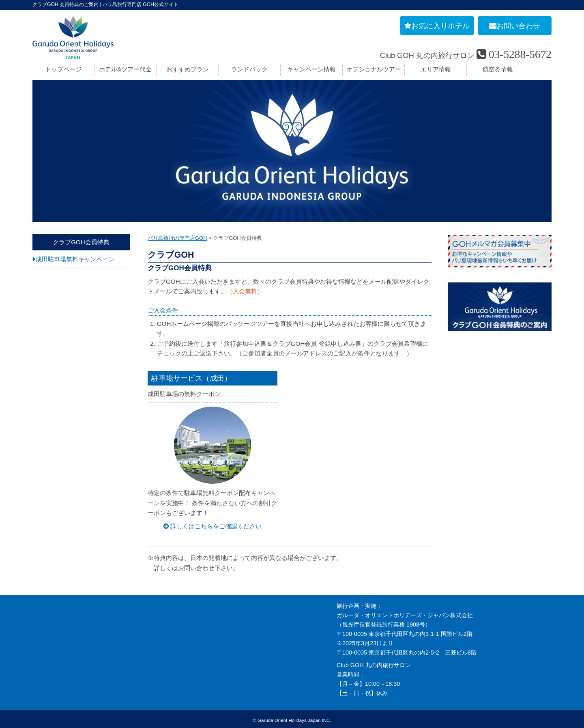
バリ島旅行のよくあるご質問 (232, 622)
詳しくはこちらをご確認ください (213, 524)
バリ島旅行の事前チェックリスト (237, 631)
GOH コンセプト (54, 641)
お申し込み (47, 659)
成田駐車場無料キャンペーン (75, 259)
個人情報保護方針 (55, 669)
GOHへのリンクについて (227, 650)
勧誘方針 (44, 678)
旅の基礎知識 (212, 613)
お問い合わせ (49, 650)
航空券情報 (498, 69)
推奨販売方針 (49, 687)
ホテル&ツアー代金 (125, 69)
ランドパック (249, 69)
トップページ (63, 69)
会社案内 (44, 603)
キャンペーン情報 (311, 69)
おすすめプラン (188, 69)
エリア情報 (436, 69)
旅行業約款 (47, 622)
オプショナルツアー (374, 69)
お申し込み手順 (215, 603)
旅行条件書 (47, 631)
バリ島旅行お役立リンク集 (229, 641)
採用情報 (44, 613)
